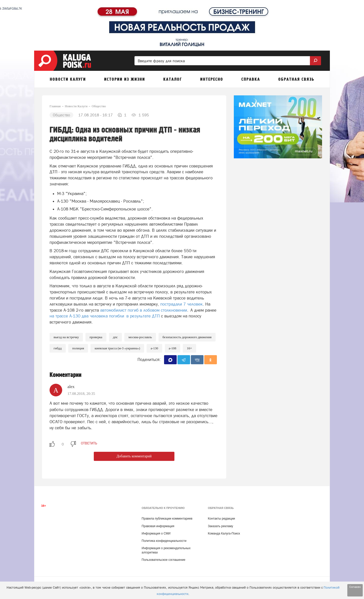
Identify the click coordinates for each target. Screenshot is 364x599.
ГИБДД (58, 348)
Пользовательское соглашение (163, 560)
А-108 (173, 348)
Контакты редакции (221, 519)
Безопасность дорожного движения (187, 337)
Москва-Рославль (140, 337)
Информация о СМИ (156, 533)
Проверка (96, 337)
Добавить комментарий (134, 456)
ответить (89, 443)
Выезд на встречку (66, 337)
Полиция (78, 348)
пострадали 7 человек (181, 304)
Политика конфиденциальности (164, 541)
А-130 (154, 348)
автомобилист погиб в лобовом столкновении (144, 310)
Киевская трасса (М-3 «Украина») (117, 348)
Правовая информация (158, 526)
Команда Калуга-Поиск (224, 533)
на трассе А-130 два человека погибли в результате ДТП (105, 316)
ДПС (115, 337)
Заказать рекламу (220, 526)
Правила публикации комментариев (167, 519)
